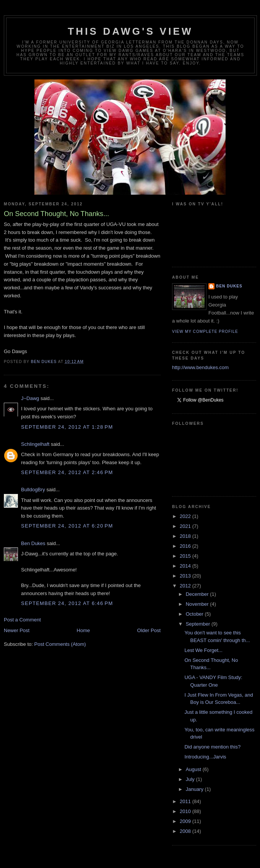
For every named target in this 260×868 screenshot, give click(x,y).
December (198, 594)
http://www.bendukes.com (200, 367)
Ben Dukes (33, 543)
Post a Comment (22, 620)
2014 (186, 566)
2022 (186, 516)
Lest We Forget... (203, 650)
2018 (186, 536)
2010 (186, 811)
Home (84, 630)
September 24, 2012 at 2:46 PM (67, 472)
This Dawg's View (130, 31)
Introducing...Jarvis (205, 757)
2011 (186, 801)
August (194, 769)
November (198, 604)
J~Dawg (30, 398)
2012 (186, 586)
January (195, 789)
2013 (186, 576)
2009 (186, 821)
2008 (186, 831)
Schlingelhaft (35, 444)
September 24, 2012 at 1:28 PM (67, 427)
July (191, 779)
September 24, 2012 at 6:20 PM (67, 526)
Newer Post (17, 630)
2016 (186, 546)
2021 (186, 526)
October (195, 614)
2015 (186, 556)
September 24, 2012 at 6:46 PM (67, 603)
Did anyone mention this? (212, 747)
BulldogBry (33, 490)
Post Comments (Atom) (60, 644)
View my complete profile (205, 332)
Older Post (149, 630)
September (199, 624)
